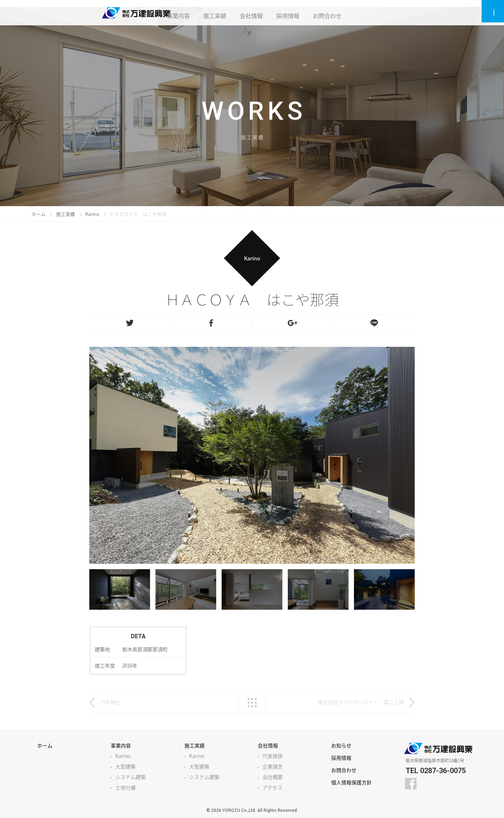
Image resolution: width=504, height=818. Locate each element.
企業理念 (273, 766)
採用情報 (290, 13)
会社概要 (273, 777)
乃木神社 (113, 702)
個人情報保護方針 (351, 782)
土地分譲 (125, 787)
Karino (92, 214)
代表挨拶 (273, 756)
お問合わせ (331, 13)
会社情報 (253, 13)
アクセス (272, 787)
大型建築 (125, 766)
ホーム (39, 214)
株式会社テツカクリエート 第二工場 (361, 702)
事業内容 (178, 13)
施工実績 (215, 13)
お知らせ (341, 745)
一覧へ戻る (252, 703)
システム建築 (131, 777)
